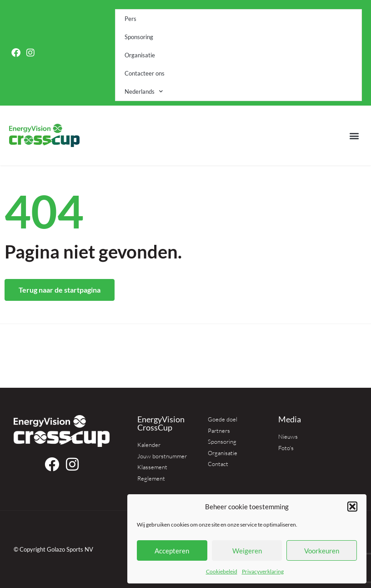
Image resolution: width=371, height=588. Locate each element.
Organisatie (140, 55)
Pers (130, 19)
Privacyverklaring (263, 571)
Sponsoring (139, 37)
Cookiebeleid (222, 571)
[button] (352, 507)
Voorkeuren (322, 551)
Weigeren (247, 551)
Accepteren (172, 551)
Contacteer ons (145, 73)
